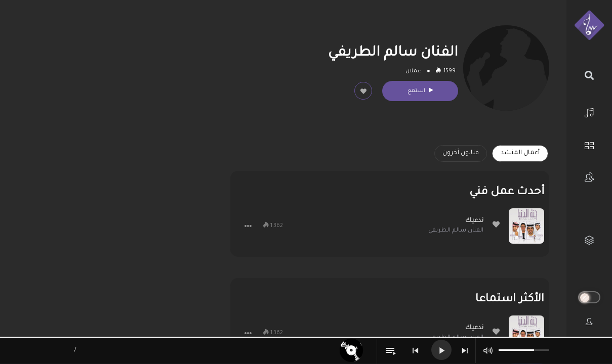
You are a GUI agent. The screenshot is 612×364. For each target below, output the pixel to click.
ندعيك (474, 221)
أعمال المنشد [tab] (520, 153)
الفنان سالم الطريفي (456, 231)
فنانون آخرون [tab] (461, 153)
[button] (248, 226)
